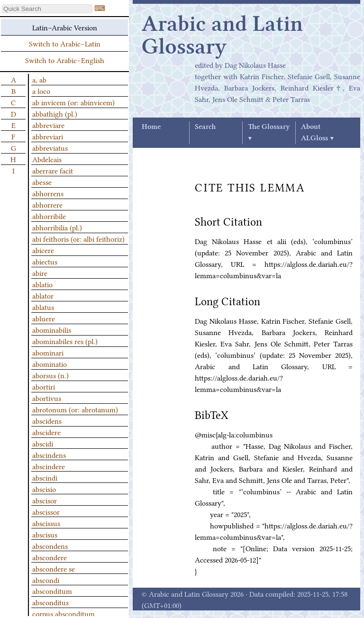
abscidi (43, 443)
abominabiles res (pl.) (65, 341)
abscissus (46, 523)
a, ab (39, 79)
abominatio (50, 364)
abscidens (47, 420)
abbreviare (48, 125)
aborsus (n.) (50, 375)
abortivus (47, 398)
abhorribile (49, 216)
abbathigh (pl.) (55, 113)
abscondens (50, 545)
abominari (48, 352)
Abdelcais (47, 159)
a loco (41, 91)
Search (205, 127)
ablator (43, 295)
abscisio (44, 489)
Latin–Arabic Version (65, 27)
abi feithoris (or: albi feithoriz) (78, 238)
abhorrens (48, 193)
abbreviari (48, 136)
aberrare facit (53, 170)
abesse (42, 182)
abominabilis (52, 329)
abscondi (46, 580)
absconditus (50, 602)
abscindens (49, 454)
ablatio (42, 284)
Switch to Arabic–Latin (65, 43)
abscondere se (54, 568)
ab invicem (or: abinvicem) (73, 102)
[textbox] (47, 9)
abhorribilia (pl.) (57, 227)
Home (151, 127)
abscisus (45, 534)
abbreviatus (50, 147)
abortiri (44, 386)
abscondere (50, 557)
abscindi (45, 477)
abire (40, 273)
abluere (44, 318)
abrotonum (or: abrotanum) (75, 409)
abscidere (46, 432)
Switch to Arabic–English (65, 60)
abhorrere (47, 204)
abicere (43, 250)
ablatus (43, 307)
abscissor (46, 511)
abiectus (45, 261)
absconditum (52, 591)
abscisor (45, 500)
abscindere (49, 466)
